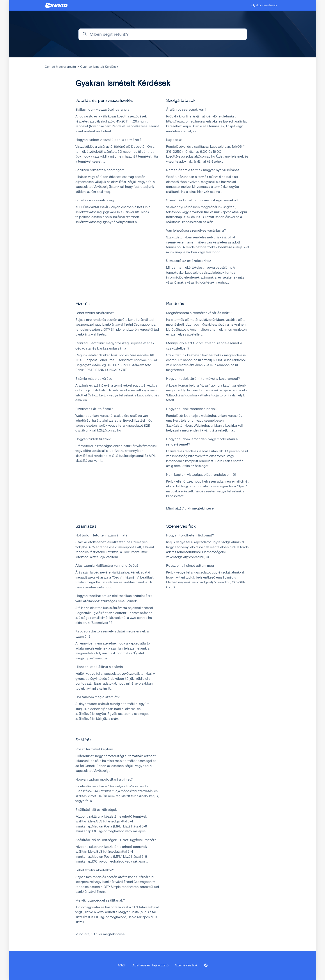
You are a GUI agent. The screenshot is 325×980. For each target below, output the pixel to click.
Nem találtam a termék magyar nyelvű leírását (203, 170)
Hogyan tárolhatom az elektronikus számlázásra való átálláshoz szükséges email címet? (114, 598)
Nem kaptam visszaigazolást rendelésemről (201, 475)
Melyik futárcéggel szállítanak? (100, 900)
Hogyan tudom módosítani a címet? (104, 779)
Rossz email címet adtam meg (190, 565)
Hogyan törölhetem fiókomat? (190, 535)
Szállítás (83, 740)
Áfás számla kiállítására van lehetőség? (107, 565)
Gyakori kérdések (264, 5)
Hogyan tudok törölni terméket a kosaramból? (203, 379)
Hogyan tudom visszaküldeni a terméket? (108, 140)
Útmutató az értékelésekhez (189, 261)
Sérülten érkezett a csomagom (100, 170)
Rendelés (175, 304)
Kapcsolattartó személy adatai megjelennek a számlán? (112, 634)
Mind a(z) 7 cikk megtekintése (190, 508)
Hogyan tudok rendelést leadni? (192, 409)
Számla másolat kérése (94, 379)
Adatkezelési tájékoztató (150, 965)
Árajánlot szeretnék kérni (186, 109)
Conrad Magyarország (60, 67)
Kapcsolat (174, 140)
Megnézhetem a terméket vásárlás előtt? (199, 313)
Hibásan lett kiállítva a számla (99, 667)
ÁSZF (122, 965)
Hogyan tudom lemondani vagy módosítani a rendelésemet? (202, 442)
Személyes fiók (181, 526)
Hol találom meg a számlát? (98, 697)
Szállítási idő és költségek (96, 810)
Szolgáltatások (181, 100)
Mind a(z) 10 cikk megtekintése (100, 934)
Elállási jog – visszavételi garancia (102, 109)
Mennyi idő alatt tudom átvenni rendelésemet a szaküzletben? (204, 346)
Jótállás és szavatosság (95, 200)
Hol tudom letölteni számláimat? (101, 535)
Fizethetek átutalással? (94, 409)
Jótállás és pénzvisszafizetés (104, 100)
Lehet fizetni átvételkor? (95, 313)
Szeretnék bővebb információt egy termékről (202, 200)
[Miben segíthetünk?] (163, 34)
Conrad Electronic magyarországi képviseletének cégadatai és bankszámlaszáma (115, 346)
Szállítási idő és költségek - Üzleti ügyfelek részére (116, 840)
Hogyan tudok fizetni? (93, 439)
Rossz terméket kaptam (94, 749)
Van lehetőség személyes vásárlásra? (196, 230)
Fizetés (83, 304)
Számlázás (86, 526)
